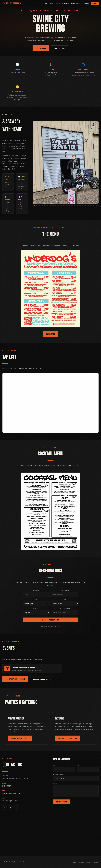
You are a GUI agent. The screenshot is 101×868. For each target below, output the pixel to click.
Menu (45, 4)
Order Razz (65, 4)
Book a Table (41, 48)
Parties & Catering (77, 4)
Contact (87, 4)
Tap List (51, 4)
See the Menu (60, 48)
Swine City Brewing (12, 4)
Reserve (95, 4)
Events (58, 4)
